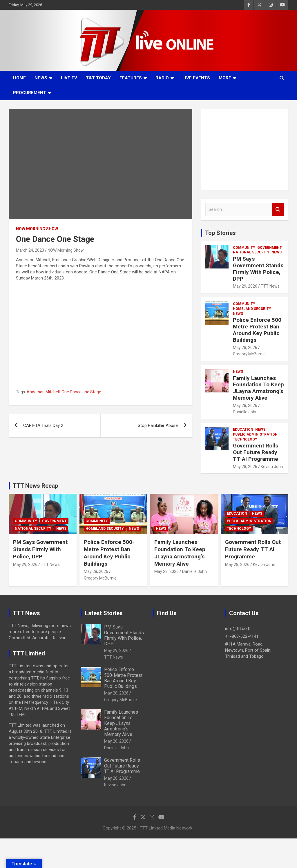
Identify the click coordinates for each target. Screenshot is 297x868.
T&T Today (98, 78)
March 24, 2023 (30, 250)
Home (19, 78)
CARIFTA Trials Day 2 (43, 425)
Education (243, 430)
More (225, 78)
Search (278, 210)
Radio (162, 78)
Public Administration (255, 434)
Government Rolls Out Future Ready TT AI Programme (256, 452)
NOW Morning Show (37, 229)
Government (270, 248)
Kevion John (272, 467)
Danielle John (245, 412)
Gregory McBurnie (249, 354)
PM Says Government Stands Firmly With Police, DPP (258, 269)
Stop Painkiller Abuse (158, 425)
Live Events (196, 78)
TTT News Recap (35, 486)
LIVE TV (69, 78)
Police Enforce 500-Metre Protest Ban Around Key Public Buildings (258, 330)
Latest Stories (104, 613)
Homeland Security (252, 309)
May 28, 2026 (245, 348)
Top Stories (220, 233)
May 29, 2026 (245, 286)
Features (131, 78)
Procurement (30, 93)
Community (244, 248)
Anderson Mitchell (43, 392)
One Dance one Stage (81, 392)
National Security (251, 252)
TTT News (270, 286)
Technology (245, 439)
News (41, 78)
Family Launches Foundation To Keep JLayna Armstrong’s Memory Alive (258, 388)
